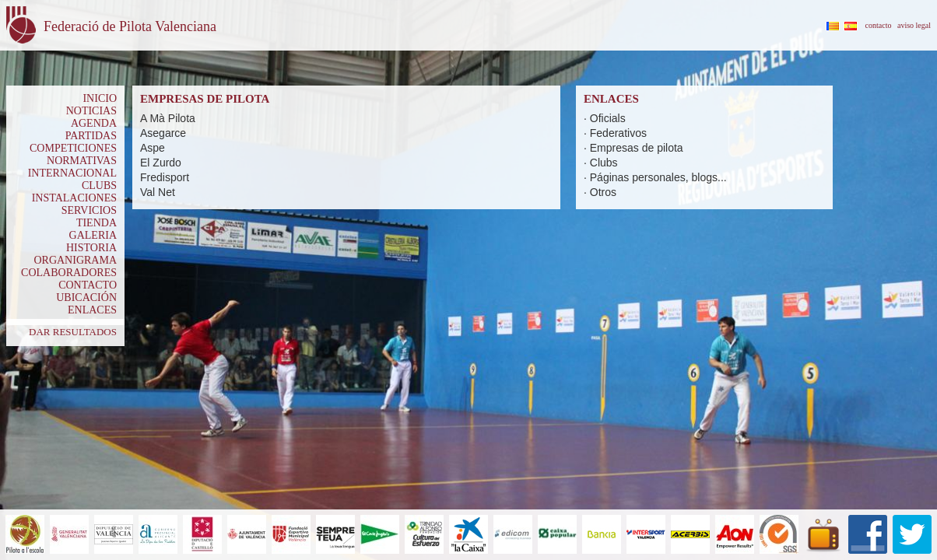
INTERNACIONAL (72, 173)
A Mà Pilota (168, 118)
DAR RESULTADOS (73, 332)
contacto (879, 25)
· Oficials (605, 118)
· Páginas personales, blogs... (655, 177)
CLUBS (99, 185)
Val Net (158, 192)
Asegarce (163, 133)
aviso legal (914, 25)
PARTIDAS (91, 136)
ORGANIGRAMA (75, 260)
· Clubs (601, 163)
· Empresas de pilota (633, 148)
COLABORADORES (69, 273)
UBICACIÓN (86, 297)
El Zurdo (161, 163)
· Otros (600, 192)
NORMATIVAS (82, 161)
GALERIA (93, 235)
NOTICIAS (91, 111)
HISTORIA (91, 248)
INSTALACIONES (74, 198)
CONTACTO (88, 285)
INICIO (100, 98)
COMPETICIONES (73, 148)
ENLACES (92, 310)
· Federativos (615, 133)
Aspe (153, 148)
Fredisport (165, 177)
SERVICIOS (89, 210)
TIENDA (97, 223)
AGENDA (94, 123)
